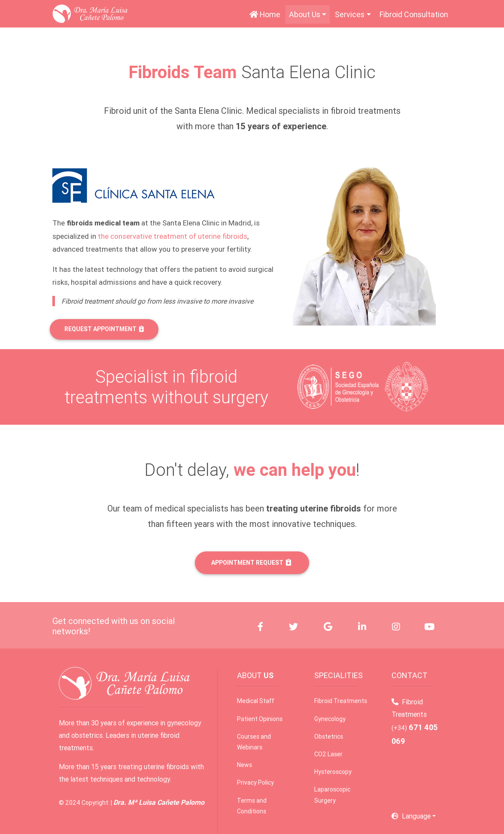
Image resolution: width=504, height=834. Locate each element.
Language (411, 816)
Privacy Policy (255, 782)
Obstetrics (329, 737)
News (244, 765)
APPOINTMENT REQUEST (251, 563)
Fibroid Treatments (341, 701)
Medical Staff (256, 701)
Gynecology (330, 719)
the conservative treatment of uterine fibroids (173, 236)
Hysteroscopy (333, 772)
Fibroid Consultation (414, 14)
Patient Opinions (260, 719)
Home (267, 14)
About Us (305, 14)
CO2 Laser (328, 754)
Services (350, 14)
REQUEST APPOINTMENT (104, 329)
